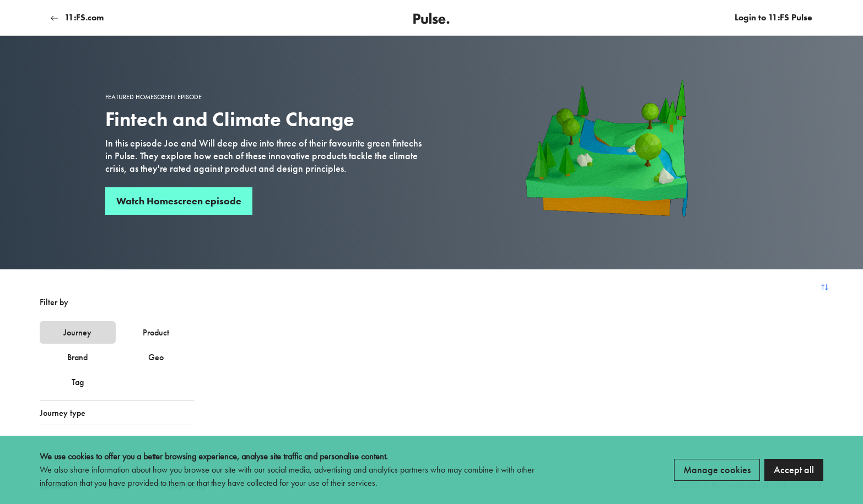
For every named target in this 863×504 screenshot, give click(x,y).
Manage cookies (717, 470)
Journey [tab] (77, 332)
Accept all (794, 470)
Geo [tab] (156, 357)
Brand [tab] (77, 357)
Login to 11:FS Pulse (773, 17)
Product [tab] (156, 332)
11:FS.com (77, 17)
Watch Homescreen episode (179, 201)
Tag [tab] (78, 382)
